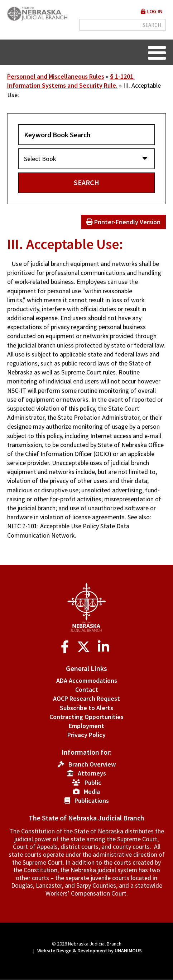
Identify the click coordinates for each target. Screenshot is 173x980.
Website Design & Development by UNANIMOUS (90, 951)
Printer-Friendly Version (123, 222)
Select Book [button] (42, 159)
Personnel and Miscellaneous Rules (56, 76)
